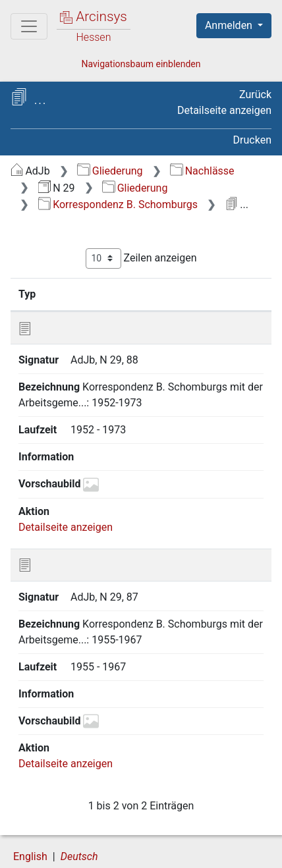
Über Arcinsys (76, 837)
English (30, 812)
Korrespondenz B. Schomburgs (118, 204)
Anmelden (230, 25)
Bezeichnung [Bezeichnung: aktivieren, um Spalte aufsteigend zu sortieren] (178, 294)
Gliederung (110, 171)
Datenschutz (175, 837)
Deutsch (79, 812)
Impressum (177, 851)
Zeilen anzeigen (141, 258)
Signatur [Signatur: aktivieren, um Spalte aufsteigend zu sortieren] (88, 294)
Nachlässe (202, 171)
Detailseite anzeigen (224, 110)
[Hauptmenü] (29, 26)
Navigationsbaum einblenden (141, 64)
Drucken (252, 140)
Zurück (255, 95)
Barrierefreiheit (79, 851)
